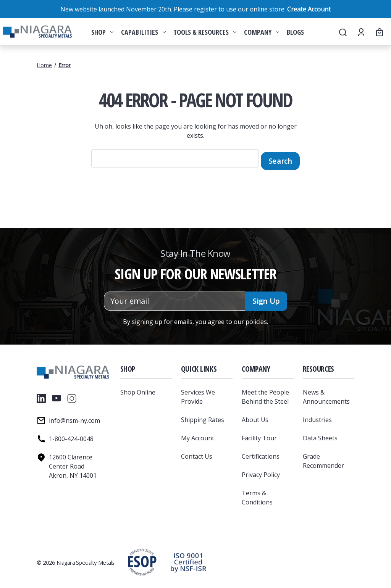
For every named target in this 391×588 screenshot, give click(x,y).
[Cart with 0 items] (378, 32)
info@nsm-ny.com (74, 418)
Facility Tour (259, 435)
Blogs (295, 32)
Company (262, 32)
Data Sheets (320, 435)
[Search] (342, 32)
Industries (317, 417)
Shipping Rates (203, 417)
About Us (255, 417)
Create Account (309, 9)
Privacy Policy (261, 472)
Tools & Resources (205, 32)
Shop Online (138, 390)
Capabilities (143, 32)
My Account (198, 435)
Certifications (261, 454)
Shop (102, 32)
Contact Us (197, 454)
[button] (188, 560)
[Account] (361, 32)
